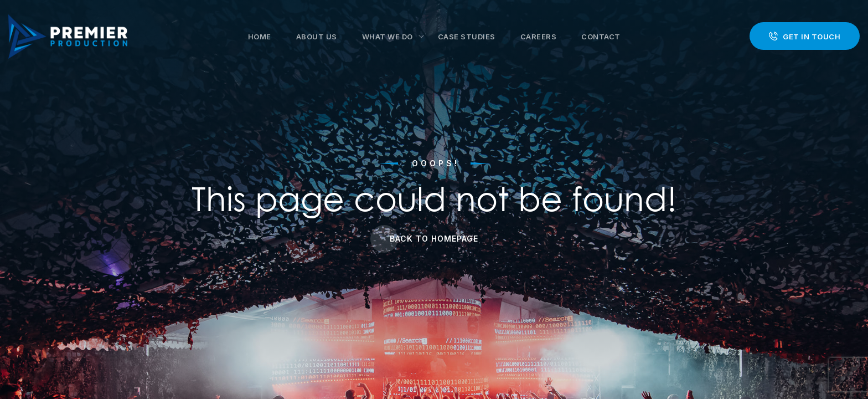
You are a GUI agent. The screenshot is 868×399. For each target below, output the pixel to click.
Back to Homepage (434, 239)
